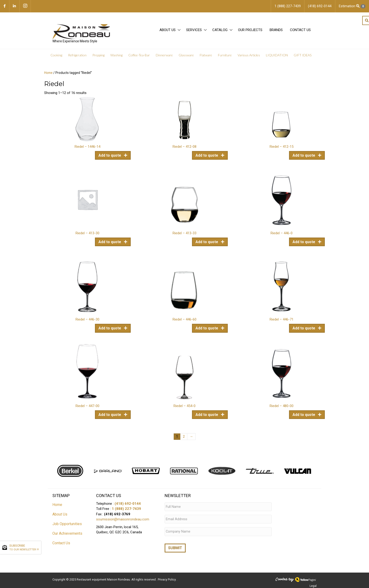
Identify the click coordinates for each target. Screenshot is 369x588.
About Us (168, 31)
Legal (313, 584)
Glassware (186, 56)
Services (194, 31)
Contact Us (300, 31)
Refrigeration (77, 56)
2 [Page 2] (184, 437)
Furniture (225, 56)
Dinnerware (164, 56)
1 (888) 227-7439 (126, 510)
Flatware (206, 56)
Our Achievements (67, 534)
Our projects (250, 31)
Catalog (220, 31)
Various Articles (249, 56)
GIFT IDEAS (303, 56)
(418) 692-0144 (128, 505)
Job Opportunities (67, 525)
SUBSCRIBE (24, 548)
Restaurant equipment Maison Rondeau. (104, 578)
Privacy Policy (167, 578)
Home (48, 74)
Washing (116, 56)
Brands (276, 31)
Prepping (98, 56)
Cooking (56, 56)
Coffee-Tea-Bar (139, 56)
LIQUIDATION (277, 56)
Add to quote (110, 156)
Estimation (352, 6)
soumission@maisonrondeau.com (123, 520)
